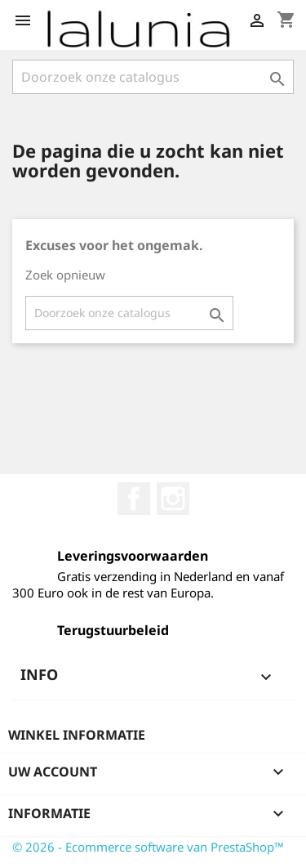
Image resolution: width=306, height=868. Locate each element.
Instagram (173, 499)
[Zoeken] (153, 77)
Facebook (134, 499)
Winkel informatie (77, 735)
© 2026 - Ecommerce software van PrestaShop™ (148, 847)
